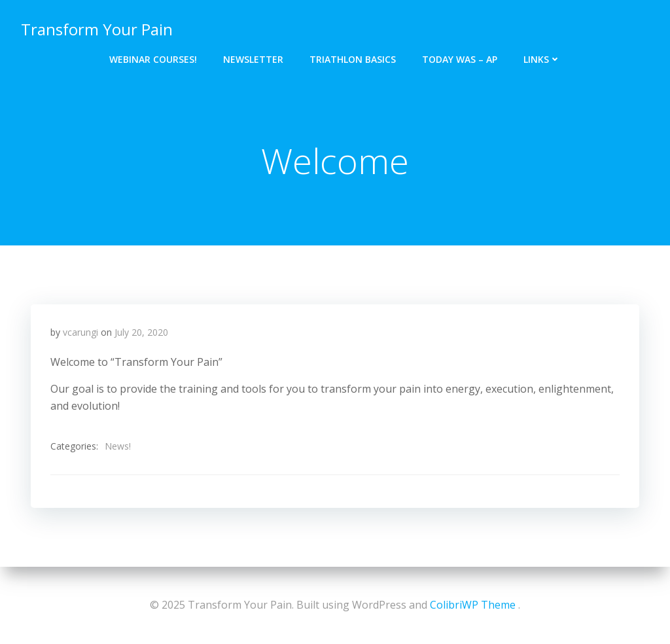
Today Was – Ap (460, 59)
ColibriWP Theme (473, 605)
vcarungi (80, 332)
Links (542, 59)
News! (118, 446)
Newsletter (253, 59)
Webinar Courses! (153, 59)
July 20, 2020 (141, 332)
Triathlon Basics (353, 59)
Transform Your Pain (97, 29)
